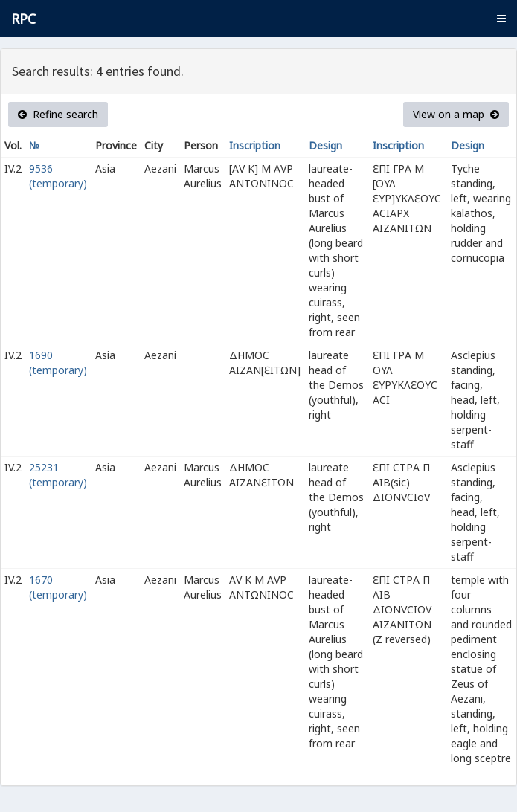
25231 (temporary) (58, 475)
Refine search (58, 114)
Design (325, 145)
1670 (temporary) (58, 587)
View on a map (456, 114)
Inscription (255, 145)
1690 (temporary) (58, 362)
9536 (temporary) (58, 176)
